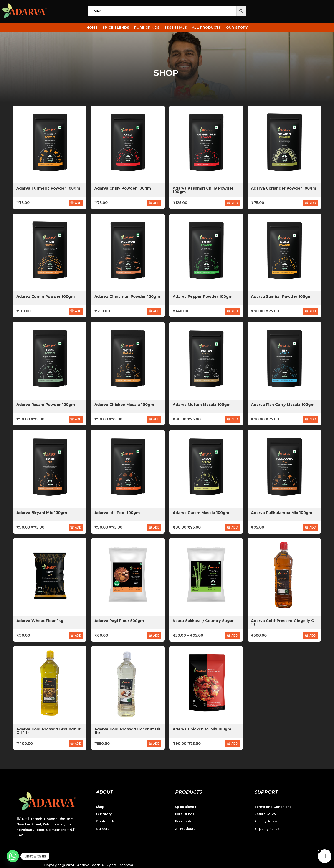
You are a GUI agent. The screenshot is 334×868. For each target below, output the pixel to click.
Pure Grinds (147, 28)
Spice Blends (116, 28)
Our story (237, 28)
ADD (76, 203)
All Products (206, 28)
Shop (100, 807)
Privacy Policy (266, 821)
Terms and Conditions (273, 807)
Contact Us (105, 821)
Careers (103, 829)
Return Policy (265, 814)
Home (92, 28)
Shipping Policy (267, 829)
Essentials (176, 28)
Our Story (104, 814)
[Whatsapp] (13, 856)
